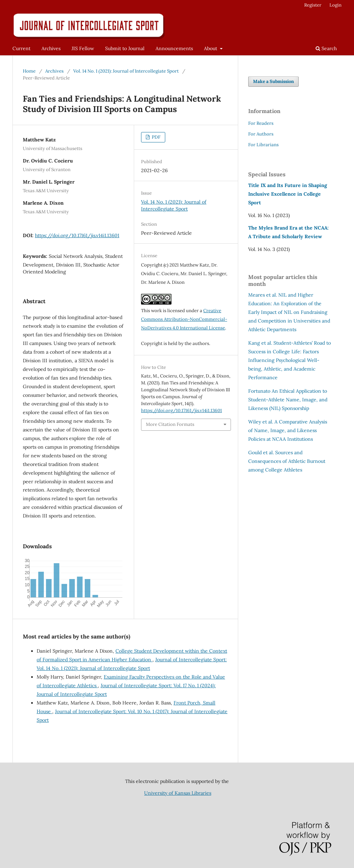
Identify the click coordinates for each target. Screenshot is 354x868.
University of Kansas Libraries (178, 793)
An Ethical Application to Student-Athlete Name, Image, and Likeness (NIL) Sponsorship (288, 400)
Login (336, 5)
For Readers (261, 123)
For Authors (261, 134)
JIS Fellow (83, 48)
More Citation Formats (170, 424)
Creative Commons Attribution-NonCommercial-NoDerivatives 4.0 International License (184, 319)
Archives (51, 48)
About (211, 48)
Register (313, 5)
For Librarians (263, 145)
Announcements (174, 48)
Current (21, 48)
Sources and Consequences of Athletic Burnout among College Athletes (287, 461)
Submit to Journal (125, 48)
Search (326, 48)
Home (29, 71)
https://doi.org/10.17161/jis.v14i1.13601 (77, 235)
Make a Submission (273, 81)
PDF (156, 137)
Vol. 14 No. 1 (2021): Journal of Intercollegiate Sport (126, 71)
